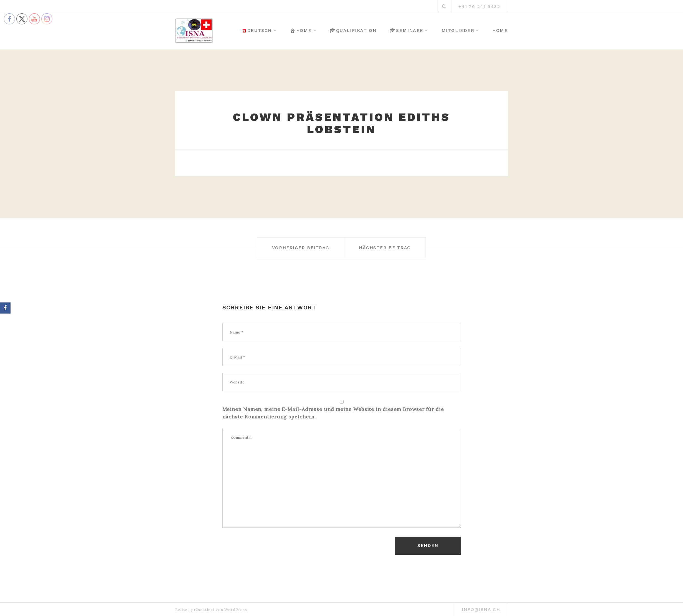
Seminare (407, 31)
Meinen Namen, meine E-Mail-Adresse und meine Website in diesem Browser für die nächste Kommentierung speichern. (333, 413)
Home (301, 31)
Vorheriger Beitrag (296, 248)
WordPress (236, 608)
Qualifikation (353, 31)
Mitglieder (458, 30)
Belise (181, 608)
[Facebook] (5, 308)
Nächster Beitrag (390, 248)
